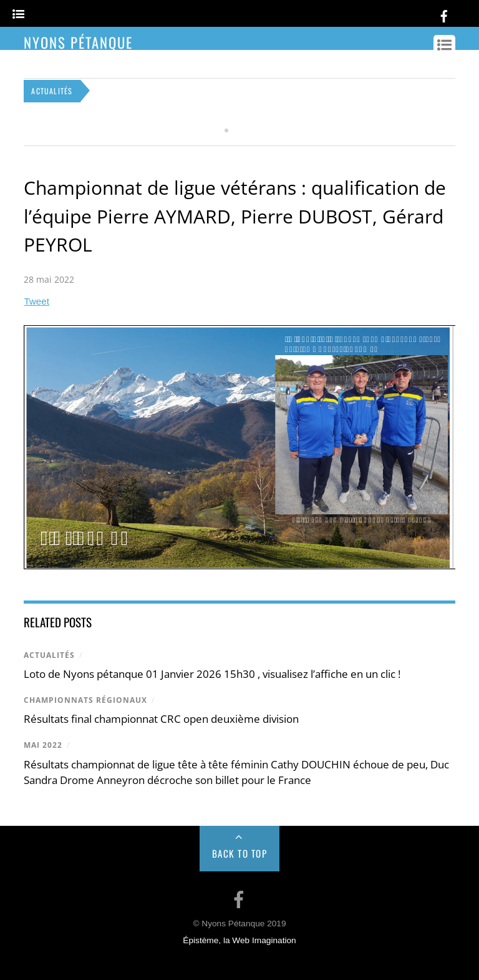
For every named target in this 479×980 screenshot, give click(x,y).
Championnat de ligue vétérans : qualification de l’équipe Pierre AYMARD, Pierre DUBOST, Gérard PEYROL (235, 216)
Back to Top (240, 853)
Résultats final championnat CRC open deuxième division (161, 719)
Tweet (36, 301)
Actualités (49, 655)
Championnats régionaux (85, 700)
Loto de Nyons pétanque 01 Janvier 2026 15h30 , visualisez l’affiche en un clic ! (212, 674)
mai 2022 (43, 745)
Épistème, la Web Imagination (239, 940)
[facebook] (444, 14)
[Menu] (18, 15)
